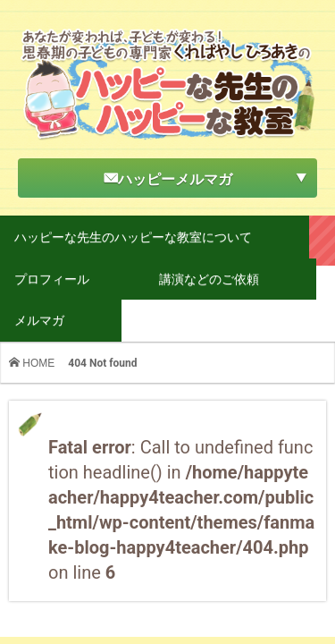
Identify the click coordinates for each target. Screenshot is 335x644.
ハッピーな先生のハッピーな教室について (133, 237)
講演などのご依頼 (209, 279)
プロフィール (52, 279)
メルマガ (39, 320)
